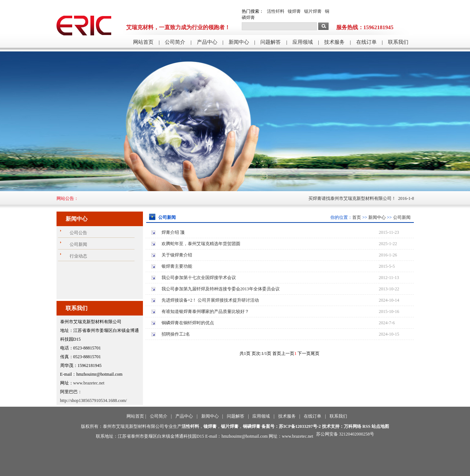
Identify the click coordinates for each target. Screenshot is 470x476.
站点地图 (380, 426)
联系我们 (398, 42)
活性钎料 (276, 11)
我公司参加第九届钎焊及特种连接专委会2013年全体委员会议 (221, 289)
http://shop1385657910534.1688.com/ (94, 400)
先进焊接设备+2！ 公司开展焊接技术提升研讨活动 (210, 300)
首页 (357, 217)
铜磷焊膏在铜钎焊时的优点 (188, 323)
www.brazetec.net (89, 383)
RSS (366, 426)
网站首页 (143, 42)
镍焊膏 (294, 11)
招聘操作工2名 (176, 334)
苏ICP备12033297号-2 (300, 426)
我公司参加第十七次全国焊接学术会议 (199, 278)
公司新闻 (402, 217)
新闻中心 (239, 42)
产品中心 (207, 42)
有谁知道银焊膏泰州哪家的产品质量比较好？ (205, 311)
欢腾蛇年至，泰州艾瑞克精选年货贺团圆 (201, 244)
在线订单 (366, 42)
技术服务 (334, 42)
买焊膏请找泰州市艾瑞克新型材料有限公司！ (355, 198)
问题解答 (271, 42)
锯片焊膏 (313, 11)
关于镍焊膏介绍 (177, 255)
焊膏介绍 (170, 232)
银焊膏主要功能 (177, 266)
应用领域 (303, 42)
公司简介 (175, 42)
